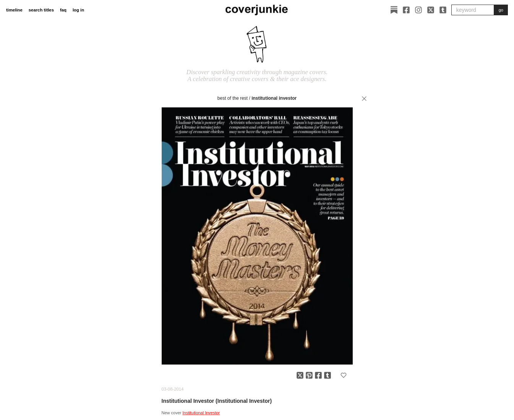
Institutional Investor (274, 98)
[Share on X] (300, 375)
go (501, 10)
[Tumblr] (443, 10)
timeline (14, 10)
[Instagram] (418, 10)
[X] (431, 10)
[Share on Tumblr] (328, 375)
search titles (41, 10)
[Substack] (394, 10)
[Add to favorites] (344, 375)
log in (78, 10)
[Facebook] (406, 10)
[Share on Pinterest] (309, 375)
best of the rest (233, 98)
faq (63, 10)
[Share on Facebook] (318, 375)
